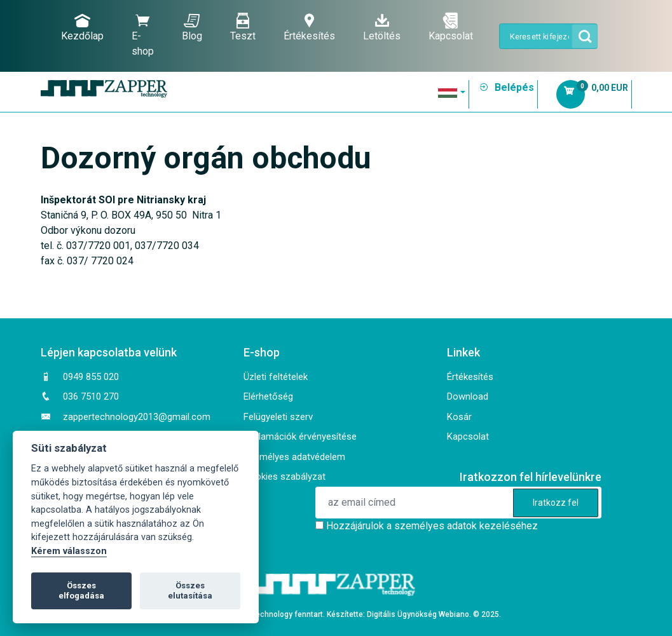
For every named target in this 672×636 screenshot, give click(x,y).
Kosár (459, 417)
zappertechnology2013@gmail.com (137, 417)
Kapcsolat (451, 27)
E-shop (143, 35)
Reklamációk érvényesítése (300, 436)
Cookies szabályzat (285, 477)
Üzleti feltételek (276, 377)
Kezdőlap (82, 27)
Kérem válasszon (69, 551)
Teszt (243, 27)
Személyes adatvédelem (294, 457)
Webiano (454, 614)
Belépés (506, 87)
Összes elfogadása (81, 591)
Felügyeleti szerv (278, 417)
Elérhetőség (268, 396)
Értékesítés (309, 27)
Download (468, 396)
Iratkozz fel (556, 503)
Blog (192, 27)
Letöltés (382, 27)
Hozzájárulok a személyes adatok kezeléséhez (432, 526)
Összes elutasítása (190, 591)
